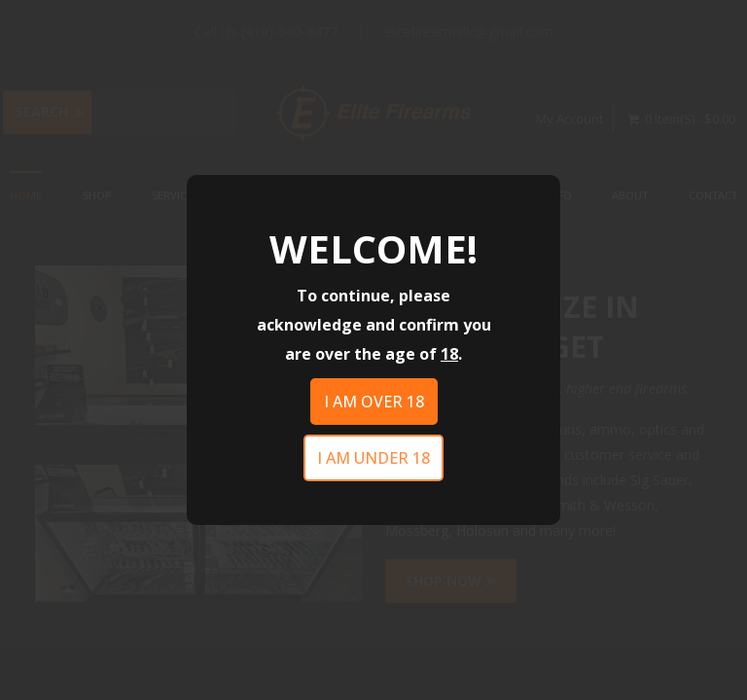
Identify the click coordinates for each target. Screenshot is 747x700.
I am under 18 (373, 458)
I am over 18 (374, 402)
